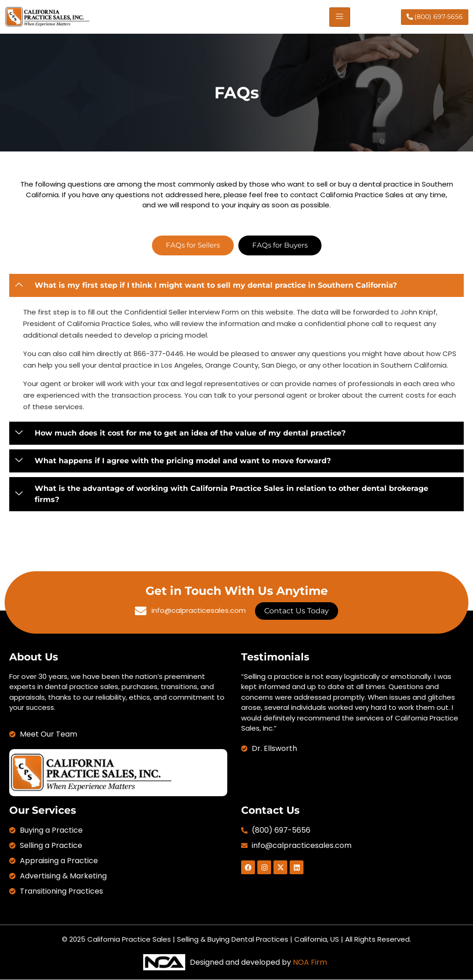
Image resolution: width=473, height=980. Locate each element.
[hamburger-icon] (340, 17)
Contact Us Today (297, 611)
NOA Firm (310, 962)
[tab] (193, 245)
